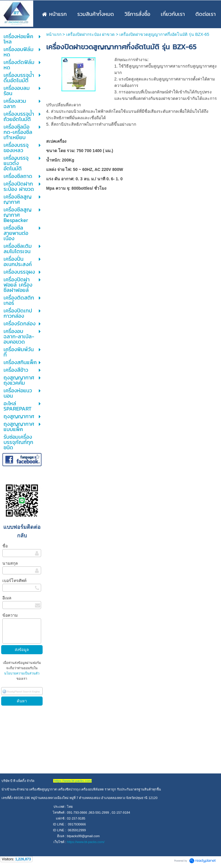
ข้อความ (10, 615)
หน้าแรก (54, 34)
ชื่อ (5, 546)
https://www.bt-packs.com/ (86, 842)
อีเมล (7, 598)
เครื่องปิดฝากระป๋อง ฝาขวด (91, 34)
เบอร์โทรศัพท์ (14, 581)
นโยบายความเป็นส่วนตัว (22, 673)
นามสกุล (10, 563)
